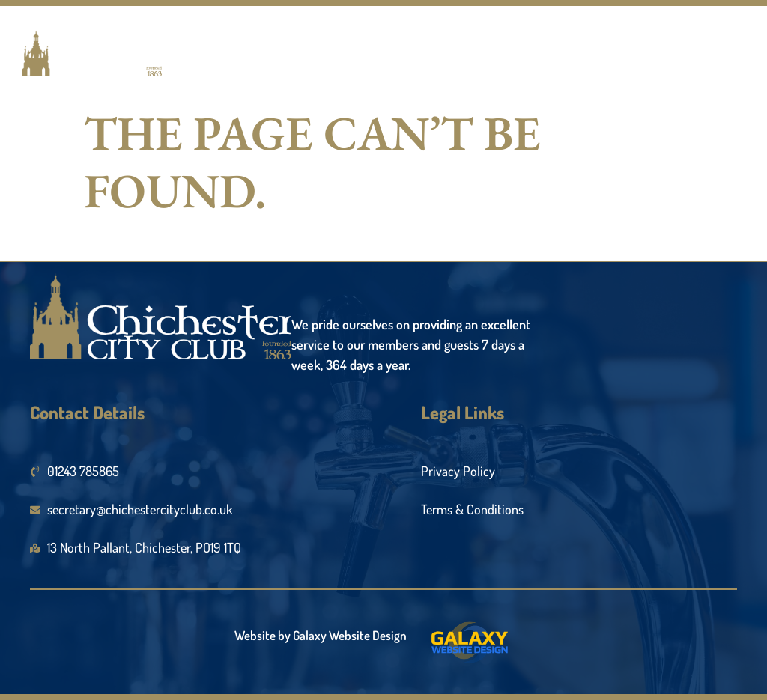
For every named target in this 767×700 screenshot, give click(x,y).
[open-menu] (721, 61)
